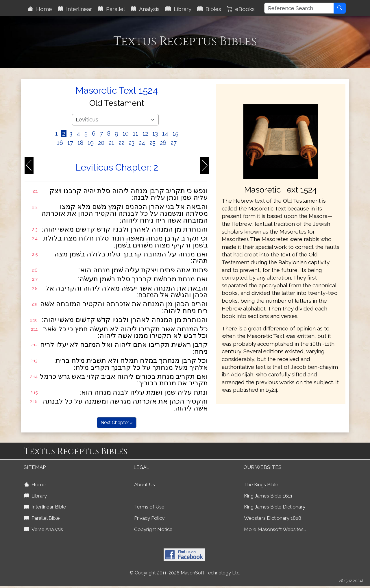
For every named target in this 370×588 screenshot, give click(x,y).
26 (163, 143)
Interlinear (75, 9)
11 (136, 134)
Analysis (145, 9)
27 (174, 143)
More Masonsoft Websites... (275, 529)
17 (70, 143)
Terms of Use (149, 507)
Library (178, 9)
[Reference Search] (299, 8)
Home (40, 9)
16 (60, 143)
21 (111, 143)
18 (80, 143)
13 (155, 134)
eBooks (241, 9)
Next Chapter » (117, 422)
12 (145, 134)
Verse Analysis (44, 529)
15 (175, 134)
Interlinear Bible (45, 507)
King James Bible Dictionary (275, 507)
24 (142, 143)
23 (132, 143)
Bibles (209, 9)
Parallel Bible (42, 518)
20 (101, 143)
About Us (145, 485)
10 (126, 134)
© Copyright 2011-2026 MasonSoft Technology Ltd (185, 573)
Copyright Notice (153, 529)
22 (121, 143)
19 (91, 143)
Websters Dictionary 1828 (273, 518)
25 (152, 143)
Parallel (111, 9)
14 (165, 134)
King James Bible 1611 (268, 496)
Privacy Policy (149, 518)
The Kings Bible (261, 485)
